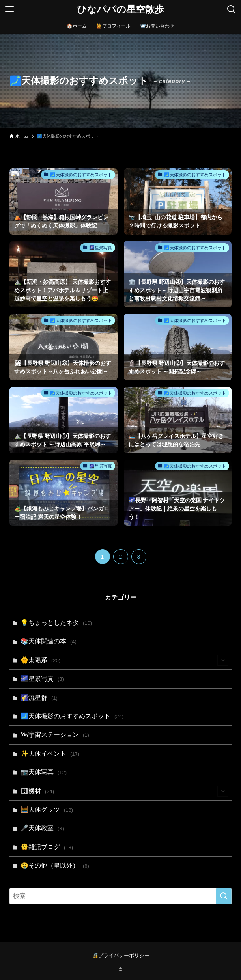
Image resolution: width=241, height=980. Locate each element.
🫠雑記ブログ (47, 847)
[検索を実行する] (224, 896)
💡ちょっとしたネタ (56, 623)
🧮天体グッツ (47, 810)
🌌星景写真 (42, 679)
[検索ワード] (120, 896)
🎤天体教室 (42, 828)
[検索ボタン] (232, 9)
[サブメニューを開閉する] (223, 660)
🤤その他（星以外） (55, 865)
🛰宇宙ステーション (55, 735)
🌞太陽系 (124, 660)
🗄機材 (124, 791)
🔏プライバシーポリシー (121, 955)
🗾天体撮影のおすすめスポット (72, 716)
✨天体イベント (50, 754)
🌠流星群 (39, 698)
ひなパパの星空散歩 (120, 9)
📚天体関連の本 (48, 641)
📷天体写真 (44, 772)
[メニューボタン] (9, 9)
